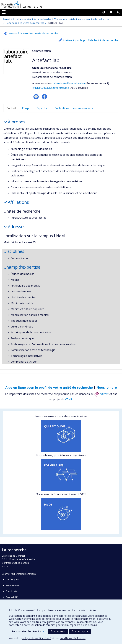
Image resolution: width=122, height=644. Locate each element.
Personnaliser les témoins (28, 631)
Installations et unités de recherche (32, 19)
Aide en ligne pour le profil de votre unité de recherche (49, 387)
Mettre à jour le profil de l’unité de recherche (91, 40)
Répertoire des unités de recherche (25, 23)
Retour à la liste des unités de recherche (33, 33)
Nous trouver (12, 585)
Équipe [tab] (26, 108)
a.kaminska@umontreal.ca (69, 83)
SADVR (101, 394)
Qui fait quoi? (12, 580)
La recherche (32, 6)
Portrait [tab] (11, 108)
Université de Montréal (10, 4)
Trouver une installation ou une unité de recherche (82, 19)
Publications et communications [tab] (74, 108)
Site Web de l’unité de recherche (36, 97)
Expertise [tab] (42, 108)
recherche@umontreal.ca (24, 574)
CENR (69, 399)
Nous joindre (107, 387)
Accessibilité (12, 597)
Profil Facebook (44, 97)
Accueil (6, 19)
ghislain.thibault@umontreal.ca (51, 88)
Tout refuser (58, 631)
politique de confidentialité (36, 638)
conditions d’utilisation (73, 638)
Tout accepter (80, 631)
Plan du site (11, 591)
